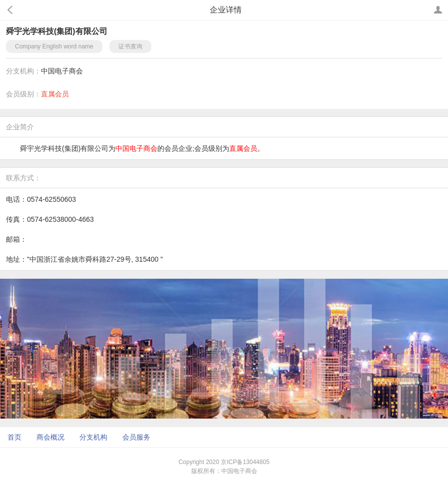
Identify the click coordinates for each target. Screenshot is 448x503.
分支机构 (93, 437)
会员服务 (136, 437)
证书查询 (130, 46)
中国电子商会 (62, 71)
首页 (14, 437)
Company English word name (54, 46)
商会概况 (50, 437)
